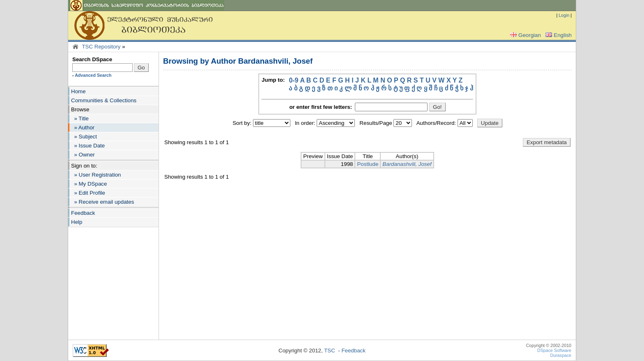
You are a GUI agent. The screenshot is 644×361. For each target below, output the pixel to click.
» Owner (83, 155)
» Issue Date (88, 146)
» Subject (84, 137)
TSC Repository (101, 47)
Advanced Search (93, 75)
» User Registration (96, 175)
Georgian (525, 35)
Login (564, 15)
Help (77, 222)
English (558, 35)
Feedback (83, 213)
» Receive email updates (102, 202)
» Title (80, 118)
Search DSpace (92, 59)
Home (78, 91)
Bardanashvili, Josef (407, 164)
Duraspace (561, 355)
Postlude (368, 164)
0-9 (293, 80)
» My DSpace (89, 184)
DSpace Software (554, 350)
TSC (330, 351)
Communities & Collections (104, 100)
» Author (83, 128)
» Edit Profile (88, 193)
